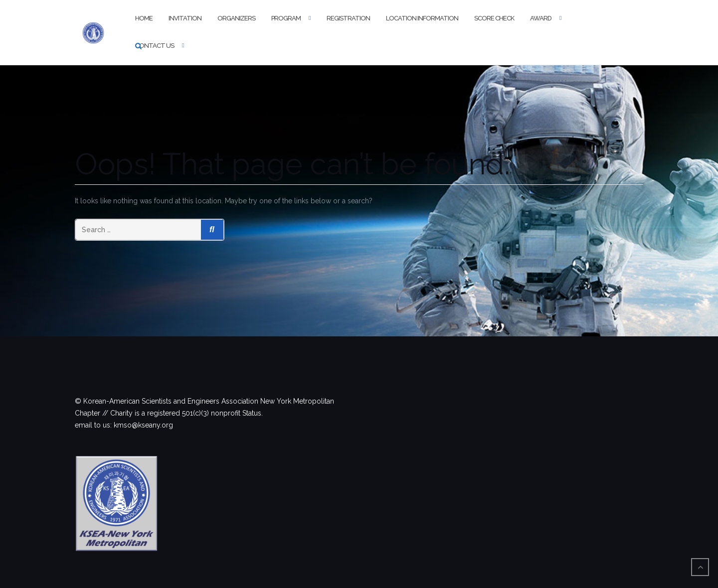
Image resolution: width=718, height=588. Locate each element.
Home (144, 18)
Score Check (494, 18)
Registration (348, 18)
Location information (422, 18)
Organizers (236, 18)
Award (541, 18)
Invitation (185, 18)
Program (286, 18)
